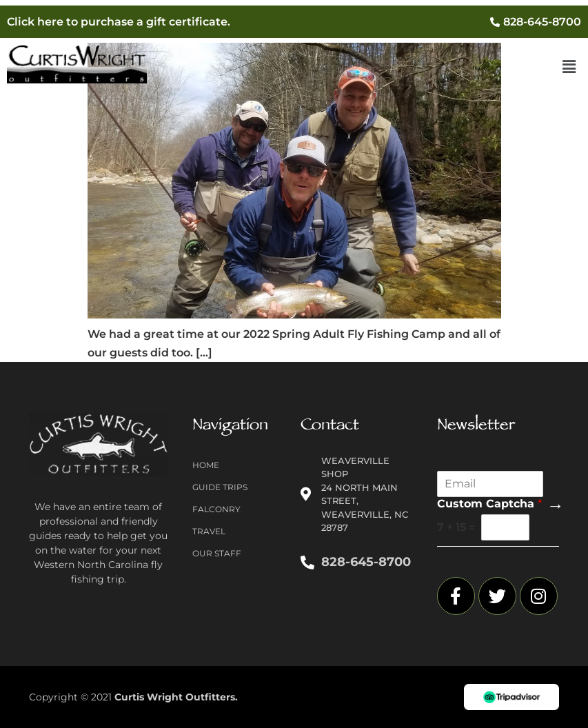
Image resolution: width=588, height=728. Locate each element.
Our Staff (217, 553)
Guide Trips (220, 487)
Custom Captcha (489, 504)
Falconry (216, 509)
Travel (209, 531)
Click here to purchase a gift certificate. (119, 22)
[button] (569, 67)
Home (206, 465)
